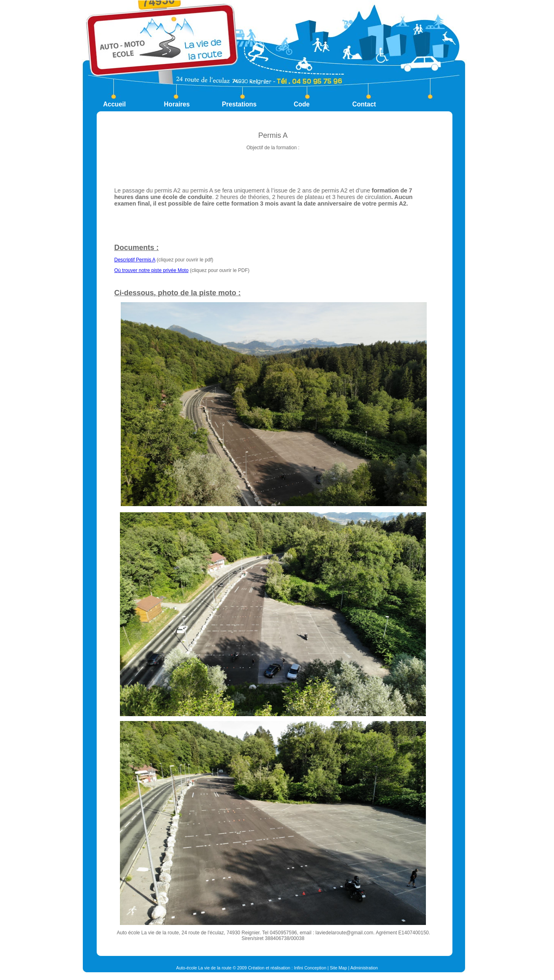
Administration (364, 968)
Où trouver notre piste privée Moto (151, 270)
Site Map (339, 968)
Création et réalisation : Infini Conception (287, 968)
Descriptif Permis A (135, 260)
